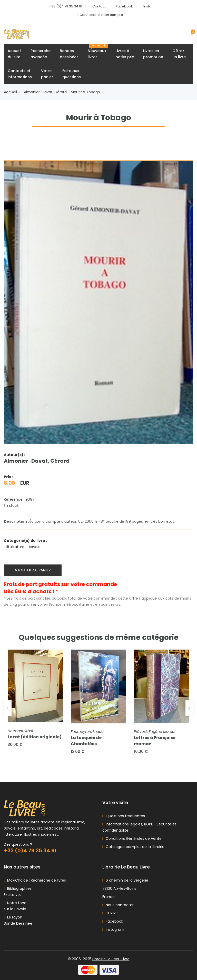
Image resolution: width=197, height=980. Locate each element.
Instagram (113, 930)
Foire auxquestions (72, 74)
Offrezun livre (179, 54)
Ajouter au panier (33, 570)
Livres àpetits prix (125, 54)
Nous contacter (118, 905)
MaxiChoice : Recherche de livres (36, 880)
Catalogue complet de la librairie (134, 847)
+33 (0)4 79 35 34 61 (66, 6)
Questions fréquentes (124, 816)
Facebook (124, 6)
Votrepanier (47, 74)
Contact (99, 6)
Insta (147, 6)
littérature (16, 547)
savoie (35, 547)
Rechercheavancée (41, 54)
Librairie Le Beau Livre (111, 959)
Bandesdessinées (69, 54)
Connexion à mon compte (101, 15)
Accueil (12, 92)
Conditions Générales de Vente (133, 838)
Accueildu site (14, 54)
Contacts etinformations (20, 74)
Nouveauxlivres (98, 52)
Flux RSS (111, 913)
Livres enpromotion (153, 54)
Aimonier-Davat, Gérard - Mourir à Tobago (62, 92)
